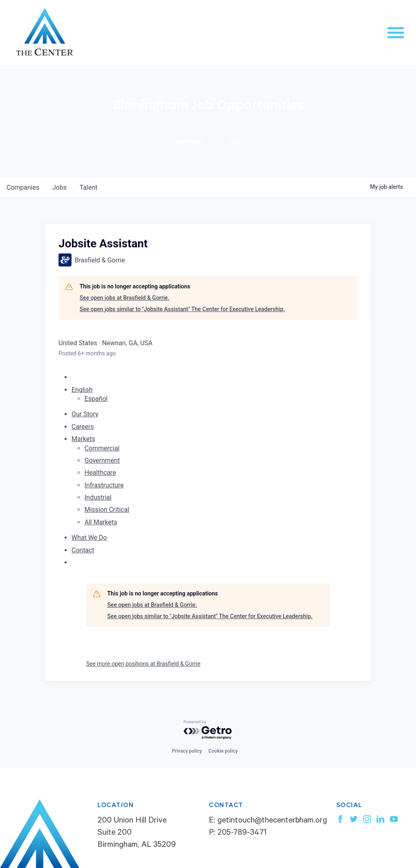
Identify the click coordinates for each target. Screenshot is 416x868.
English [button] (82, 390)
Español (96, 399)
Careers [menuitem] (83, 427)
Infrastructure (104, 485)
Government (102, 460)
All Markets (101, 522)
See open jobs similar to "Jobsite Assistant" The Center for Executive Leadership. (182, 309)
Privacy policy (187, 751)
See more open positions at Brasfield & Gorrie (143, 664)
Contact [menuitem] (83, 550)
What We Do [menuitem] (89, 538)
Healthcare (100, 473)
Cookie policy (223, 751)
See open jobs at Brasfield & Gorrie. (125, 298)
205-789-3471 (242, 833)
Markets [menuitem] (83, 439)
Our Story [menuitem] (85, 414)
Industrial (98, 497)
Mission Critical (107, 510)
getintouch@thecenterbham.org (272, 821)
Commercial (102, 448)
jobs (60, 187)
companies (23, 187)
